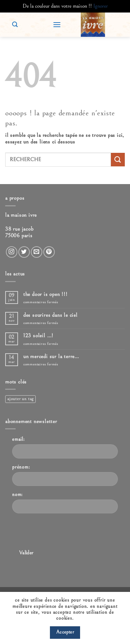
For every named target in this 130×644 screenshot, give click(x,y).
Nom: (18, 494)
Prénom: (21, 467)
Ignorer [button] (101, 6)
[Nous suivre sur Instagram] (12, 252)
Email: (19, 439)
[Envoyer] (118, 160)
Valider (26, 553)
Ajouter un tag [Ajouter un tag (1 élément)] (20, 399)
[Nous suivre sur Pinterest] (49, 252)
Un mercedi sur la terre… (51, 356)
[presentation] (65, 532)
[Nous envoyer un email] (37, 252)
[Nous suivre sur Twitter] (24, 252)
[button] (57, 24)
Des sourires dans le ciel (50, 315)
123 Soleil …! (38, 336)
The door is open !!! (45, 294)
